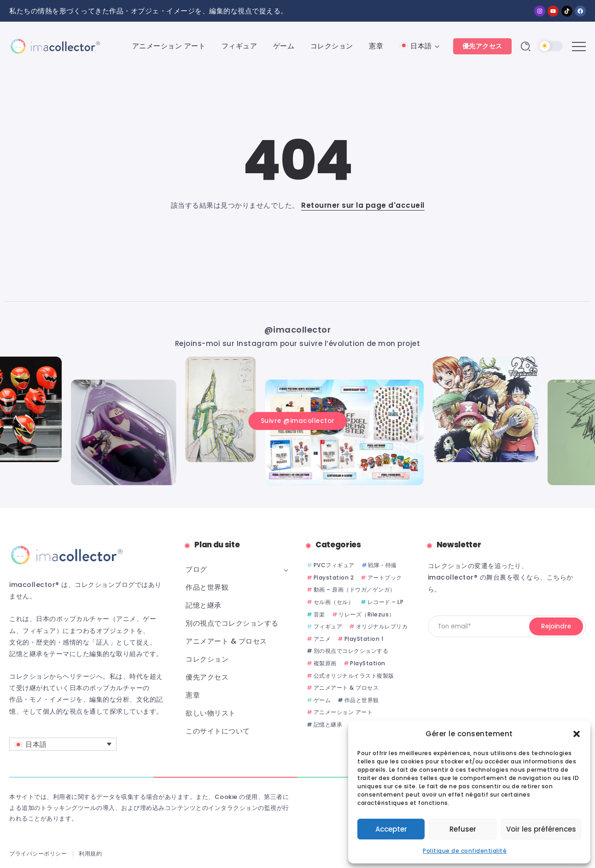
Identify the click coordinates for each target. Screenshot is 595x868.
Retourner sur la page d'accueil (363, 205)
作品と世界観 (362, 700)
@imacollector (298, 329)
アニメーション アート (343, 712)
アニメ (322, 639)
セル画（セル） (334, 602)
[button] (577, 734)
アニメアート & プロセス (346, 688)
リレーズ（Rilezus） (367, 614)
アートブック (385, 578)
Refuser (463, 829)
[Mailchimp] (556, 627)
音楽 (319, 614)
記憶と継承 (328, 724)
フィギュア (328, 626)
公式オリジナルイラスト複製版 (354, 676)
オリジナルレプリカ (382, 626)
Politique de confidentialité (465, 851)
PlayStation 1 (364, 639)
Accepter (391, 829)
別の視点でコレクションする (351, 651)
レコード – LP (386, 602)
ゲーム (322, 700)
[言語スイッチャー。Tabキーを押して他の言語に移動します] (63, 744)
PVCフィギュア (334, 565)
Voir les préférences (541, 829)
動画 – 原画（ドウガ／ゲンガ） (355, 589)
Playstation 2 (334, 578)
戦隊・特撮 (382, 565)
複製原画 (325, 663)
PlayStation (368, 663)
